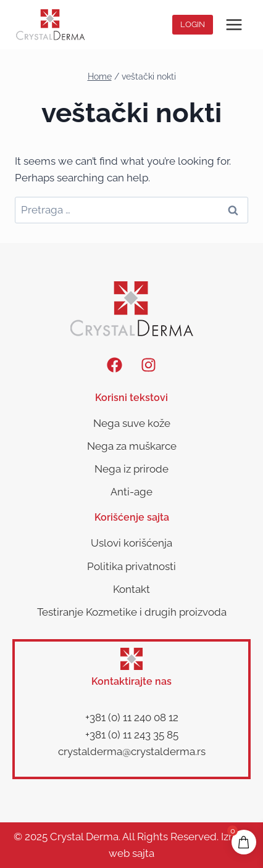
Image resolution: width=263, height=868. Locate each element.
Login (193, 24)
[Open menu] (234, 24)
